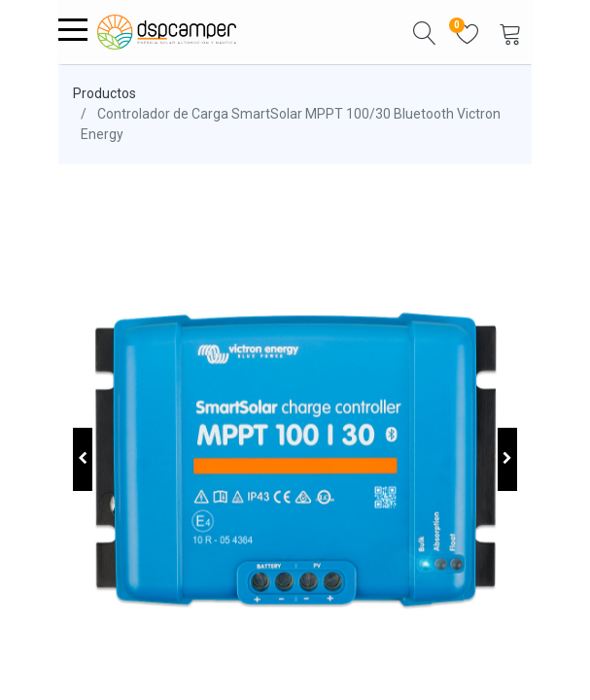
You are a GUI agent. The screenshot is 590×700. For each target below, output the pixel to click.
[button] (425, 32)
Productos (104, 93)
